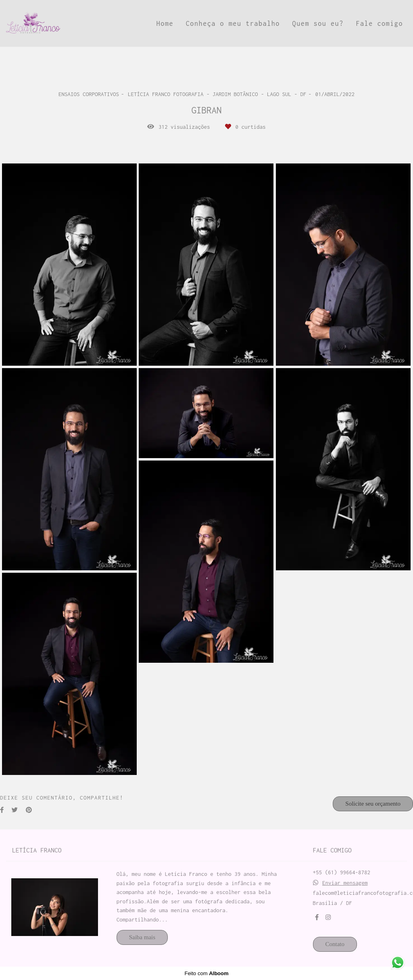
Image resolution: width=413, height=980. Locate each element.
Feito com (206, 973)
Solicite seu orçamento (373, 804)
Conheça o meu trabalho (233, 23)
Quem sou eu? (318, 23)
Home (165, 23)
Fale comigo (379, 23)
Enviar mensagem (345, 883)
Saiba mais (142, 937)
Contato (335, 944)
